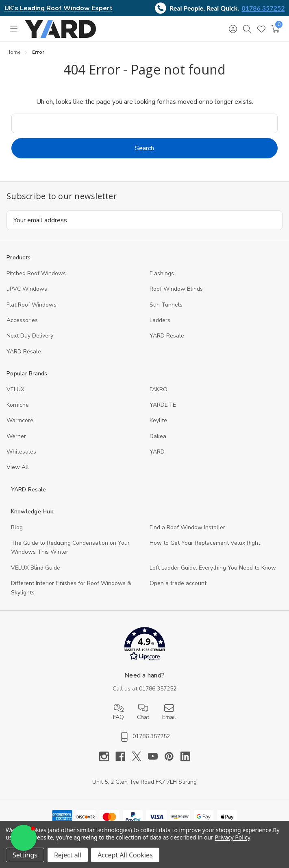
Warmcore (20, 420)
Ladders (160, 320)
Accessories (22, 320)
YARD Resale (167, 336)
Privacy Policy (232, 837)
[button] (144, 646)
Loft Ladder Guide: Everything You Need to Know (213, 568)
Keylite (158, 420)
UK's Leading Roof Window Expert (59, 8)
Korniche (18, 405)
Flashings (162, 273)
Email (169, 712)
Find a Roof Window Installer (187, 527)
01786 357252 (263, 8)
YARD (157, 452)
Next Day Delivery (30, 336)
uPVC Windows (27, 289)
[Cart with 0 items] (275, 29)
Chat (143, 712)
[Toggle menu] (14, 29)
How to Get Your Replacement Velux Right (205, 543)
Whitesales (21, 452)
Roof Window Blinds (176, 289)
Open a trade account (178, 583)
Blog (17, 527)
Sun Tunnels (166, 305)
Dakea (158, 436)
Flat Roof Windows (32, 305)
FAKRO (159, 389)
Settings (25, 855)
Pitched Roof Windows (36, 273)
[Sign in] (233, 29)
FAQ (118, 712)
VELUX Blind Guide (36, 568)
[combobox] (144, 123)
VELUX (15, 389)
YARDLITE (163, 405)
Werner (16, 436)
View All (18, 467)
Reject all (68, 855)
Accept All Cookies (125, 855)
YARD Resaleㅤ (24, 352)
